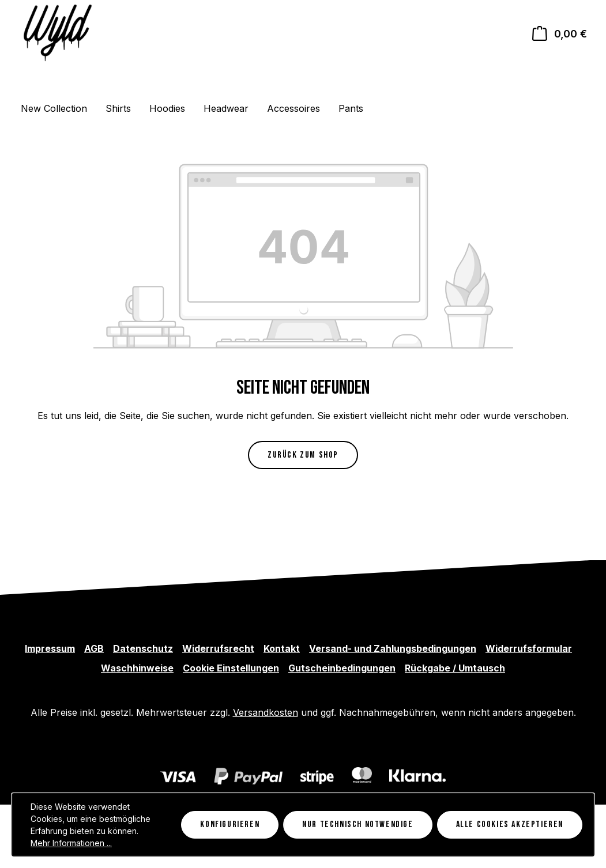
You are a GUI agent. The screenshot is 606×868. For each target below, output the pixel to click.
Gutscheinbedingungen (342, 668)
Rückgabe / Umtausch (455, 668)
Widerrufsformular (529, 648)
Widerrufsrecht (218, 648)
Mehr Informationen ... (71, 843)
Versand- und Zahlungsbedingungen (393, 648)
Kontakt (282, 648)
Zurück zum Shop (303, 455)
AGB (94, 648)
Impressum (50, 648)
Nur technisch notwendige (357, 824)
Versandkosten (266, 712)
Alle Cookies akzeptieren (510, 824)
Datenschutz (143, 648)
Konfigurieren (230, 824)
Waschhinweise (137, 668)
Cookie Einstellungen (231, 668)
